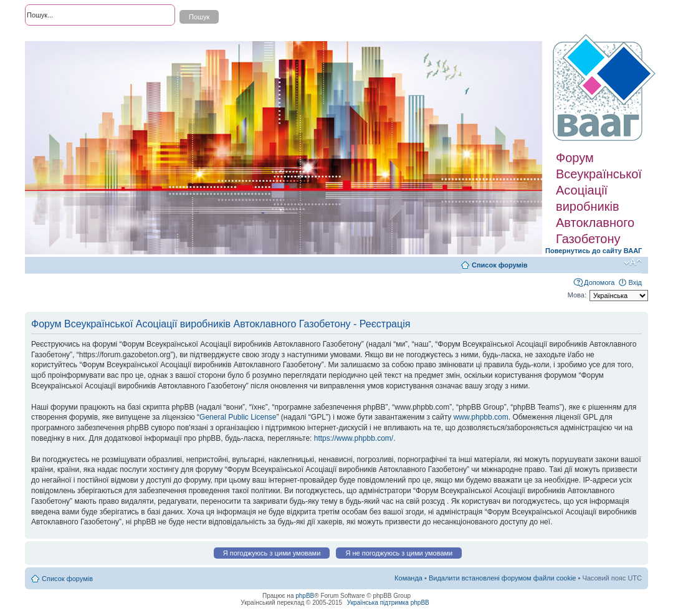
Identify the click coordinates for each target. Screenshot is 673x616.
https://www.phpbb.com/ (354, 438)
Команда (408, 578)
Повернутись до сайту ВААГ (594, 251)
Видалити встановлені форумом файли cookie (503, 578)
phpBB (305, 596)
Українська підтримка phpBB (388, 603)
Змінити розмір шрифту (633, 262)
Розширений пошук (55, 37)
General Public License (238, 417)
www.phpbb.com (481, 417)
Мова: (577, 295)
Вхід (635, 282)
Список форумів (499, 265)
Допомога (599, 282)
